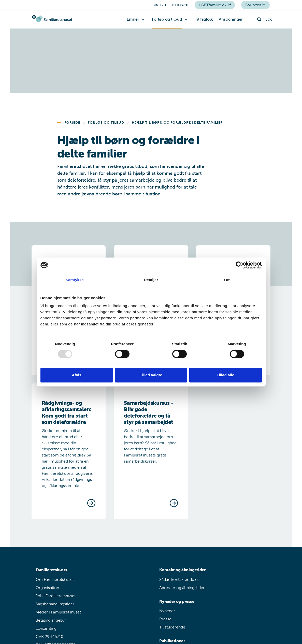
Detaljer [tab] (151, 280)
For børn (254, 5)
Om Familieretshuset (55, 579)
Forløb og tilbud (167, 19)
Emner (133, 19)
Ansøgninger (231, 19)
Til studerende (172, 627)
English (159, 5)
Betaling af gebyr (51, 620)
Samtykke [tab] (75, 280)
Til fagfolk (204, 19)
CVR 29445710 (49, 636)
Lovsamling (46, 628)
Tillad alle (225, 375)
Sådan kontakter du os (179, 579)
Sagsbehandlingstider (55, 604)
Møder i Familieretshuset (58, 612)
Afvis (76, 375)
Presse (165, 619)
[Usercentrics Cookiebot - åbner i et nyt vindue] (240, 265)
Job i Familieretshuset (56, 596)
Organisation (47, 588)
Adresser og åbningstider (182, 588)
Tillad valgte (151, 375)
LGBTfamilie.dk (213, 5)
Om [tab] (227, 280)
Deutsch (180, 5)
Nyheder (167, 611)
